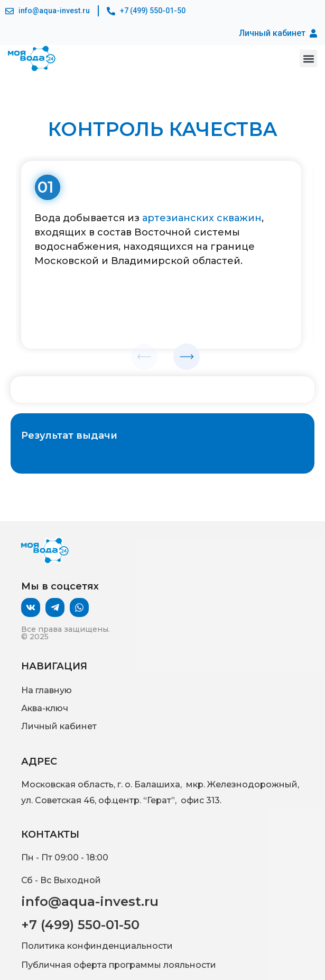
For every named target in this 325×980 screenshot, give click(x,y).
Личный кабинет (59, 726)
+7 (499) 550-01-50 (80, 925)
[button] (308, 58)
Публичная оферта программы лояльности (119, 965)
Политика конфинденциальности (97, 946)
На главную (47, 690)
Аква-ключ (45, 708)
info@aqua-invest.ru (90, 901)
